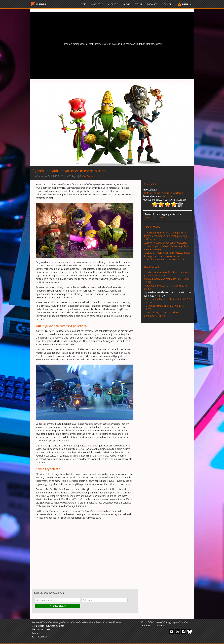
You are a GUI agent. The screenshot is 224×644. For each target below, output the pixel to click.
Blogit (127, 4)
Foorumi (167, 4)
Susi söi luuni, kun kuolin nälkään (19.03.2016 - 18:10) (162, 314)
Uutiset (83, 4)
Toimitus (36, 633)
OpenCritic (147, 625)
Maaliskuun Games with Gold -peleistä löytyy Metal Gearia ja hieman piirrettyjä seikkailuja (166, 236)
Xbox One (167, 196)
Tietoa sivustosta (41, 629)
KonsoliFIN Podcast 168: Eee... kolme (164, 259)
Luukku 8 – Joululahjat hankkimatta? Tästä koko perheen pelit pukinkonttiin (167, 254)
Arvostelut (97, 4)
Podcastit (152, 4)
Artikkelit (113, 4)
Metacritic (150, 217)
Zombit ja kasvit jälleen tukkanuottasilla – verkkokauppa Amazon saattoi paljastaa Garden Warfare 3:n (167, 246)
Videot (139, 4)
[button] (184, 5)
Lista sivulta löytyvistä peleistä (48, 626)
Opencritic (163, 217)
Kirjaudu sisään (58, 606)
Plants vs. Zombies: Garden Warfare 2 (163, 193)
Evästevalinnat (39, 637)
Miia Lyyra (87, 176)
